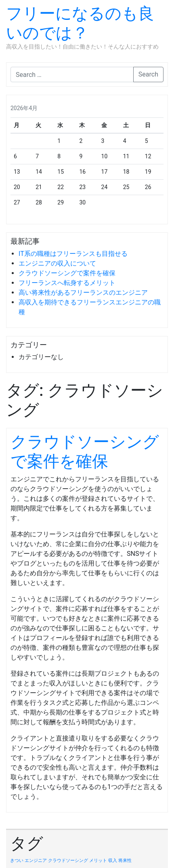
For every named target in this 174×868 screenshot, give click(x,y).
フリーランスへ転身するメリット (67, 283)
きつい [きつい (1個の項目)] (17, 861)
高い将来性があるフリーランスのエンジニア (83, 293)
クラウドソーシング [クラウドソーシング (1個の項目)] (68, 861)
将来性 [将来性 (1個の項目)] (125, 861)
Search (148, 74)
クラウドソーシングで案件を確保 (67, 273)
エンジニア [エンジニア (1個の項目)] (36, 861)
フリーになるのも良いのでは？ (80, 23)
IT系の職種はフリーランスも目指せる (73, 254)
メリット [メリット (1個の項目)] (98, 861)
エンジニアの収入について (57, 263)
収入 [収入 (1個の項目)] (113, 861)
